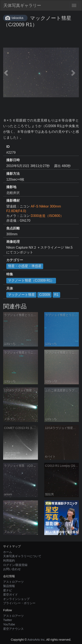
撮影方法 (13, 174)
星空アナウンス (13, 629)
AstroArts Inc (36, 640)
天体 (10, 288)
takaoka (17, 18)
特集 (10, 274)
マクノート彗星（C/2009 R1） (31, 280)
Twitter (8, 620)
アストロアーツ (13, 582)
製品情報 (9, 586)
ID (8, 147)
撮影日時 (13, 160)
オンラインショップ (16, 599)
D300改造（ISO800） (47, 216)
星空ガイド (10, 595)
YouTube (9, 624)
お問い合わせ (12, 569)
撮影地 (11, 187)
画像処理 (13, 242)
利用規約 (9, 560)
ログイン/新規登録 (15, 565)
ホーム (8, 552)
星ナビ (8, 590)
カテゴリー (15, 260)
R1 (56, 295)
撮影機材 (13, 201)
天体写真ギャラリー (22, 5)
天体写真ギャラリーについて (22, 556)
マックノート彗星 (21, 295)
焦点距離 (13, 228)
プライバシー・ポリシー (19, 603)
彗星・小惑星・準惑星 (25, 266)
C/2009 (44, 295)
